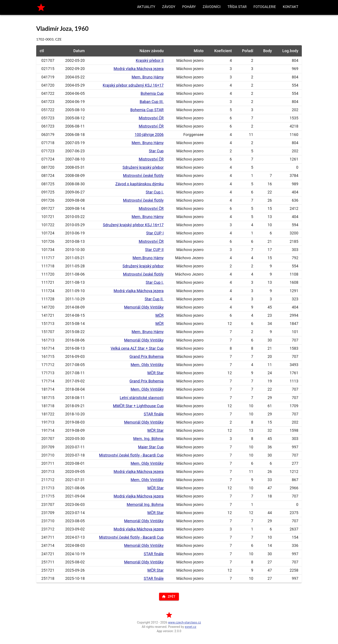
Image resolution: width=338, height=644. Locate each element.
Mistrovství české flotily (143, 176)
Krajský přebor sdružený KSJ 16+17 (133, 85)
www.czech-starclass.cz (184, 622)
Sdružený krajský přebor (143, 167)
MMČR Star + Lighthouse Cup (138, 406)
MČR (160, 315)
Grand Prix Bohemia (147, 357)
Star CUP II (154, 250)
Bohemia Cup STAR (147, 110)
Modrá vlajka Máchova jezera (139, 69)
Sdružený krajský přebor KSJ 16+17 (133, 225)
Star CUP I (155, 233)
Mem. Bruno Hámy (148, 77)
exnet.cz (190, 627)
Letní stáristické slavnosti (142, 398)
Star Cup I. (155, 192)
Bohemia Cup (152, 94)
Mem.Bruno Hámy (148, 258)
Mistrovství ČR (151, 118)
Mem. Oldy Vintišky (147, 365)
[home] (41, 7)
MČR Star (156, 373)
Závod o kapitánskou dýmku (139, 184)
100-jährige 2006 (149, 135)
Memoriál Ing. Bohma (145, 505)
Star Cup (156, 151)
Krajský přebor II (150, 61)
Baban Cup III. (152, 102)
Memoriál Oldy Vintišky (144, 307)
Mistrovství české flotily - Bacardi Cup (131, 455)
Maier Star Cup (151, 447)
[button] (146, 7)
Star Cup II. (154, 299)
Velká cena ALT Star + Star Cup (137, 348)
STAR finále (154, 414)
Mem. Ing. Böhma (148, 439)
